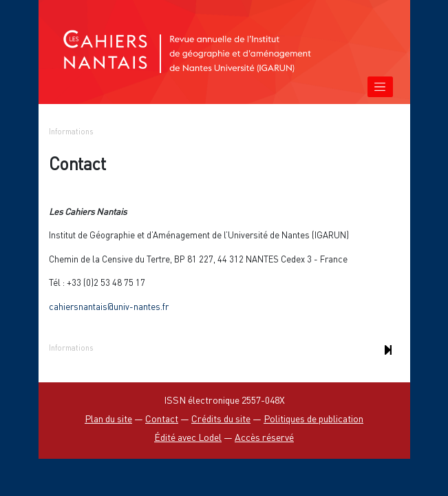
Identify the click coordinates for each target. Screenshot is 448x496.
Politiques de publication (313, 418)
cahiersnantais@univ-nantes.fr (109, 307)
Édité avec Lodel (188, 437)
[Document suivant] (388, 350)
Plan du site (108, 418)
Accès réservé (264, 437)
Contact (162, 418)
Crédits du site (221, 418)
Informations (71, 131)
